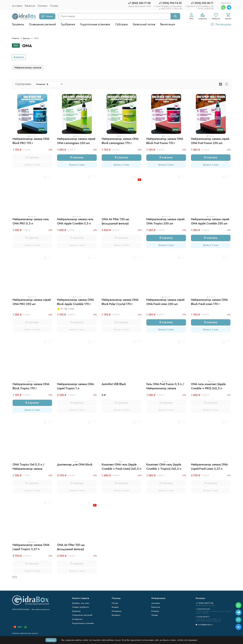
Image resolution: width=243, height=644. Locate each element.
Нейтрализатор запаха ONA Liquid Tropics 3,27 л (31, 547)
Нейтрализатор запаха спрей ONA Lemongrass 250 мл (76, 141)
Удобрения (68, 24)
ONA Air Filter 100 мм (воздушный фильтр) (71, 547)
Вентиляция (168, 24)
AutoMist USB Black (114, 384)
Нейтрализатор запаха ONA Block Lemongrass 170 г (120, 141)
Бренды (26, 38)
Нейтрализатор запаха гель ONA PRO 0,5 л (31, 221)
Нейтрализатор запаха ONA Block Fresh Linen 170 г (209, 302)
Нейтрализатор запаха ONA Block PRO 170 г (31, 141)
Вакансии (30, 6)
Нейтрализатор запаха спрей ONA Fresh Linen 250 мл (165, 302)
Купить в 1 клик (32, 165)
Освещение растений (42, 24)
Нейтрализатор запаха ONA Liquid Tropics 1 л (75, 386)
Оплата (115, 603)
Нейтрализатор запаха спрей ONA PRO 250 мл (32, 302)
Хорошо (51, 640)
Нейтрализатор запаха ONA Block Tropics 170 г (31, 386)
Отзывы (54, 6)
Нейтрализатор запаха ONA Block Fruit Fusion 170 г (165, 141)
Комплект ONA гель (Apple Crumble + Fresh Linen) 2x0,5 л (121, 467)
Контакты (43, 6)
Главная (15, 38)
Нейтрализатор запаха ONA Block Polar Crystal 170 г (120, 302)
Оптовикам (117, 611)
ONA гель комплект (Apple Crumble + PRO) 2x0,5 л (208, 386)
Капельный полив (144, 24)
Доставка (17, 6)
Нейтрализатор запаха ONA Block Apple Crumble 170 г (75, 302)
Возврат (115, 607)
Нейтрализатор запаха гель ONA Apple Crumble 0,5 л (75, 221)
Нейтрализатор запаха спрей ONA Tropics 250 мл (165, 221)
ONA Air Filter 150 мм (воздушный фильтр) (115, 221)
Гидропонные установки (95, 24)
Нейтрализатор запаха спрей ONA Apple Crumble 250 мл (210, 221)
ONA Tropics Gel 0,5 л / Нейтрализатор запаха (29, 467)
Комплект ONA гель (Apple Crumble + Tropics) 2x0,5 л (164, 467)
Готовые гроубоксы (80, 607)
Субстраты (122, 24)
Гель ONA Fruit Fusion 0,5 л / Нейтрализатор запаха (165, 386)
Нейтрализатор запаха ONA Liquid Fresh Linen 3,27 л (209, 467)
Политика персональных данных (25, 633)
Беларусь (116, 615)
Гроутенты (18, 24)
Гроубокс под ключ (81, 603)
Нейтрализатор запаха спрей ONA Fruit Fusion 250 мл (210, 141)
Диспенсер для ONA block (75, 465)
